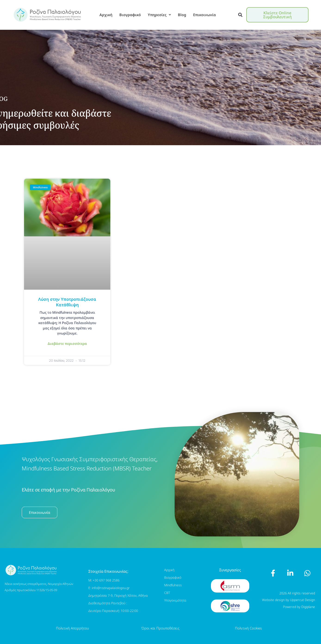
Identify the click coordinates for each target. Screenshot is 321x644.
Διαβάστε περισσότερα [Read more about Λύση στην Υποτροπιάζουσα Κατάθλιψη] (67, 343)
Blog (182, 15)
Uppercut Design (302, 600)
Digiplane (308, 607)
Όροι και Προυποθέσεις (160, 628)
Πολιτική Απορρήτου (73, 628)
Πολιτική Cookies (248, 628)
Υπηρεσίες (159, 15)
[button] (240, 15)
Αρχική (106, 15)
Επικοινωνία (204, 15)
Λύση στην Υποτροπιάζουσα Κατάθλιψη (67, 302)
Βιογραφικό (130, 15)
